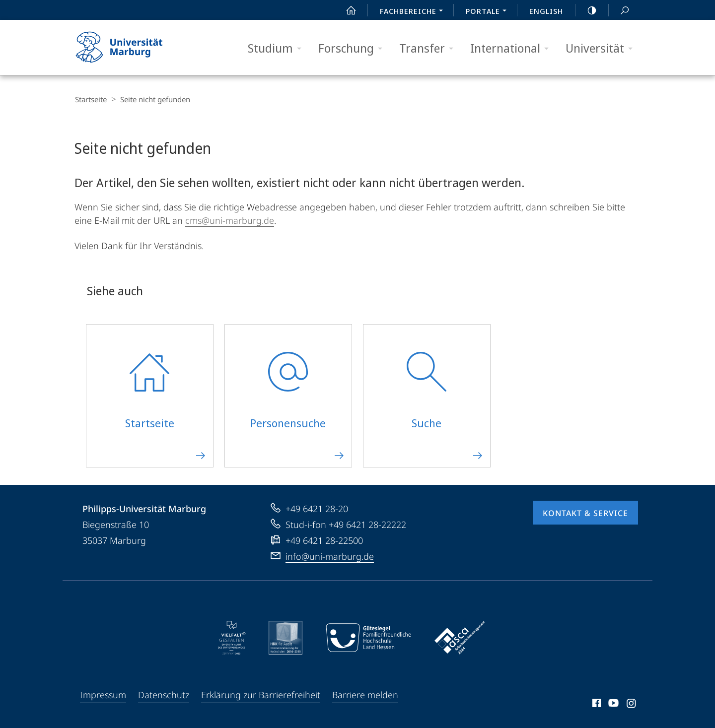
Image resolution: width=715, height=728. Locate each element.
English (546, 11)
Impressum (103, 694)
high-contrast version (586, 10)
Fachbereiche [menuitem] (414, 12)
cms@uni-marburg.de (230, 220)
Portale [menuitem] (489, 12)
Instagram (632, 704)
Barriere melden (365, 694)
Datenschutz (164, 694)
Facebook (596, 704)
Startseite (90, 99)
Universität (602, 48)
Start (346, 10)
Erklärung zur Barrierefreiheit (261, 694)
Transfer (429, 48)
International (513, 48)
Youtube (612, 704)
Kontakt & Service (585, 513)
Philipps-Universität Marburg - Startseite (128, 48)
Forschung (354, 48)
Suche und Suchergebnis (619, 11)
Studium (278, 48)
